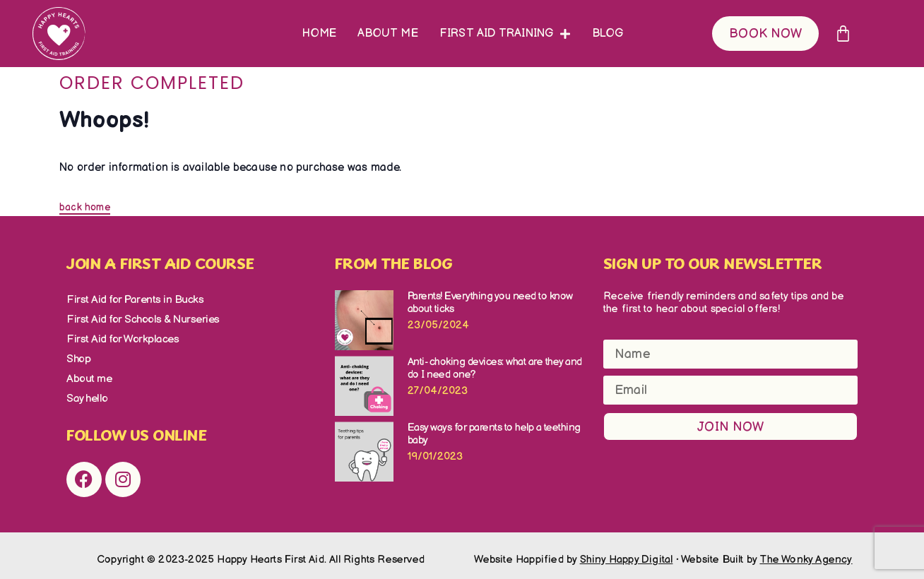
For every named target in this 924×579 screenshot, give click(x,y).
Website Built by (767, 551)
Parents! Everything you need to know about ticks (490, 303)
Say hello (86, 391)
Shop (78, 354)
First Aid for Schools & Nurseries (137, 317)
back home (85, 207)
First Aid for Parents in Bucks (129, 299)
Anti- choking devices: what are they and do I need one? (495, 368)
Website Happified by (573, 551)
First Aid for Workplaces (117, 336)
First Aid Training (505, 34)
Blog (608, 34)
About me (388, 34)
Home (319, 34)
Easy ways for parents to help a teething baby (494, 434)
